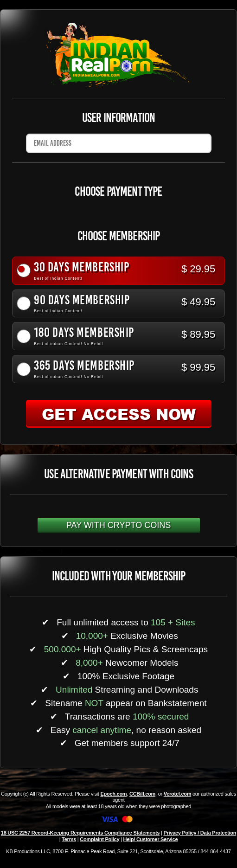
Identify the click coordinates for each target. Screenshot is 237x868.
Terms (69, 839)
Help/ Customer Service (151, 839)
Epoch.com (113, 794)
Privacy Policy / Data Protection (200, 833)
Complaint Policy (99, 839)
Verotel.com (178, 794)
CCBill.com (142, 794)
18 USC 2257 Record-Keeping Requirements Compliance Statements (80, 833)
